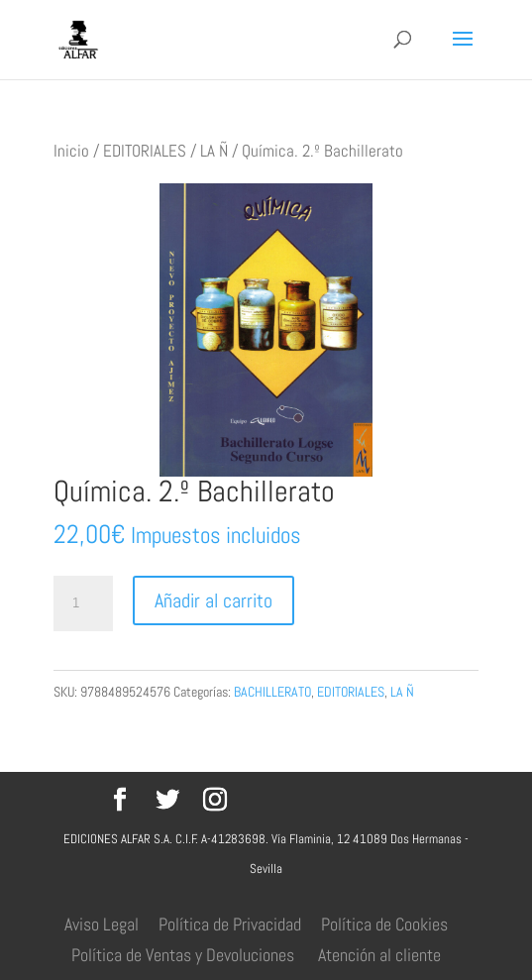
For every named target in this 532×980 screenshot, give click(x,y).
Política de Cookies (384, 924)
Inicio (71, 151)
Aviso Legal (102, 924)
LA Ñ (214, 151)
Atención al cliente (379, 955)
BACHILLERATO (272, 692)
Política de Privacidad (230, 924)
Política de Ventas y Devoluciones (183, 955)
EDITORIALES (145, 151)
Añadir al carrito (213, 600)
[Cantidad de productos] (83, 603)
